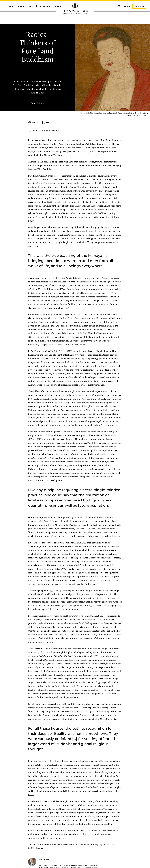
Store (31, 6)
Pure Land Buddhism (111, 140)
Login (127, 6)
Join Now (139, 6)
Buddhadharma (48, 130)
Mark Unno (39, 103)
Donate (58, 6)
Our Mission (45, 6)
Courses (21, 6)
